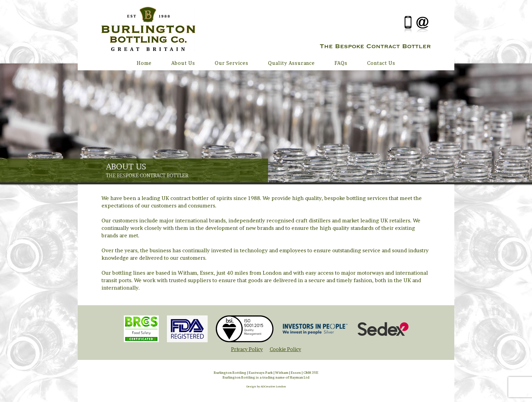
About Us (183, 63)
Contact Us (381, 63)
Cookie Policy (286, 349)
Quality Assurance (291, 63)
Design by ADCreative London (266, 386)
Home (144, 63)
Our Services (232, 63)
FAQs (341, 63)
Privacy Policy (247, 349)
